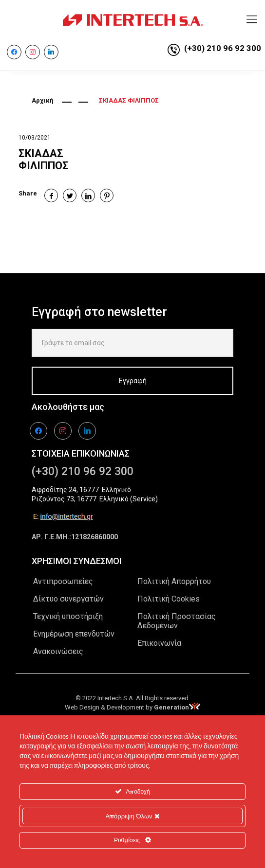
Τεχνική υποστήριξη (68, 616)
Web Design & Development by (132, 707)
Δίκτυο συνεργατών (68, 599)
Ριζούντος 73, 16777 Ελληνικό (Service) (95, 499)
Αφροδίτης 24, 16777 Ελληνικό (81, 490)
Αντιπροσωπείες (63, 581)
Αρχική (43, 100)
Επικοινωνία (159, 643)
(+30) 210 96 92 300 (223, 48)
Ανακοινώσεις (58, 651)
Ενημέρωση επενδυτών (74, 634)
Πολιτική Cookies (169, 599)
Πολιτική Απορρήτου (174, 581)
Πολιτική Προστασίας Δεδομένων (177, 621)
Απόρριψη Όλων (132, 816)
